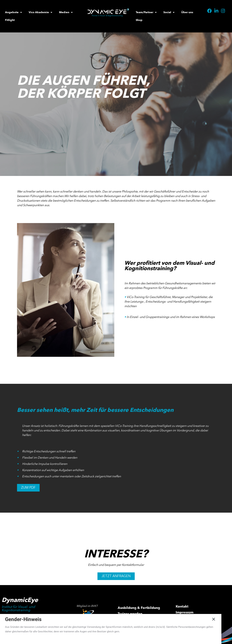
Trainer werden (130, 614)
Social (169, 12)
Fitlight (10, 20)
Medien (66, 12)
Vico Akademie (40, 12)
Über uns (187, 12)
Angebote (13, 12)
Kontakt (182, 606)
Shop (139, 20)
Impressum (185, 612)
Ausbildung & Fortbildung (139, 608)
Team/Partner (146, 12)
